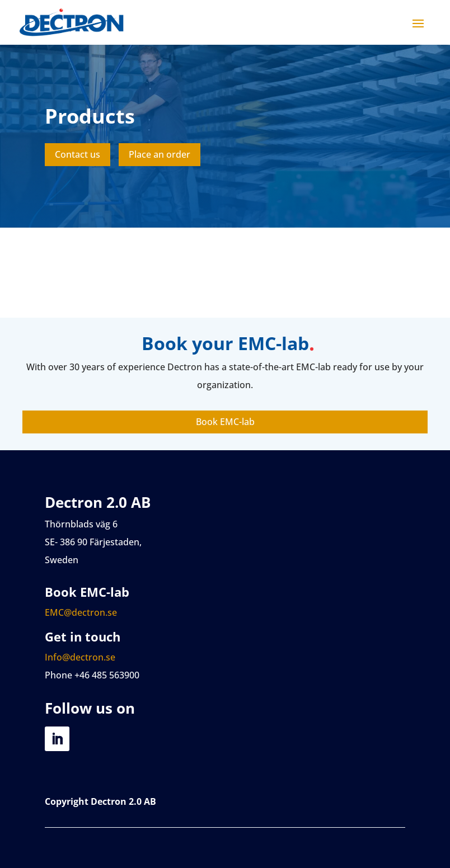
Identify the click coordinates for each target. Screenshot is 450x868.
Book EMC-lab (225, 422)
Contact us (78, 154)
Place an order (160, 154)
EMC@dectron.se (81, 612)
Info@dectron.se (80, 657)
